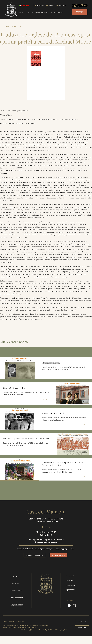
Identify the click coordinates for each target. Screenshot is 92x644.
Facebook (69, 614)
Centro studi (40, 6)
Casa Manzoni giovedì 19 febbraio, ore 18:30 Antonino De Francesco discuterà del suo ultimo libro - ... (23, 454)
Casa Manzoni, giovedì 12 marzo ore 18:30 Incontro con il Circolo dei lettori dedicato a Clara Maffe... (26, 402)
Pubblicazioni (63, 6)
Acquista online (17, 613)
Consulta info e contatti (35, 563)
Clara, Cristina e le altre (15, 396)
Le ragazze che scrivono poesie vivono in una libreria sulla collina (64, 472)
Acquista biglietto (80, 12)
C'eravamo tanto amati (54, 421)
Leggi (84, 383)
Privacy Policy (82, 629)
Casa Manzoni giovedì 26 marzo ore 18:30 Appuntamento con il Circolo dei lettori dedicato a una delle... (65, 377)
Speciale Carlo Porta (71, 599)
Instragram (74, 614)
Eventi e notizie (42, 13)
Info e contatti (57, 13)
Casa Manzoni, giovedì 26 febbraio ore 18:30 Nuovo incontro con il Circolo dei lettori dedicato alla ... (65, 427)
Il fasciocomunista (51, 371)
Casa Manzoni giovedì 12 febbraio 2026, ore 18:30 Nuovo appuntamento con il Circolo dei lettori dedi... (63, 479)
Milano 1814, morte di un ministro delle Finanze (23, 447)
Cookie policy (82, 636)
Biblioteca (51, 6)
